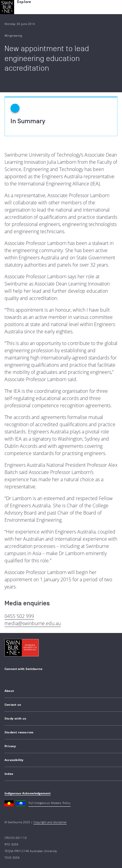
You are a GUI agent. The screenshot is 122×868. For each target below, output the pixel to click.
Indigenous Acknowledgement (27, 793)
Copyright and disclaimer (50, 822)
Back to (14, 84)
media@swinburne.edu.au (33, 623)
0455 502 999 (19, 616)
